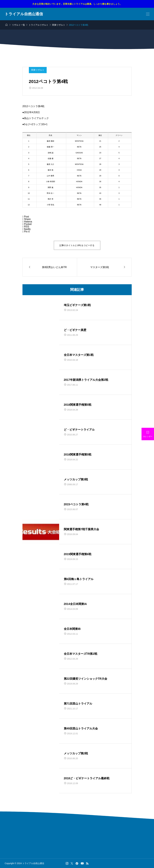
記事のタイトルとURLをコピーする (77, 245)
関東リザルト (38, 70)
